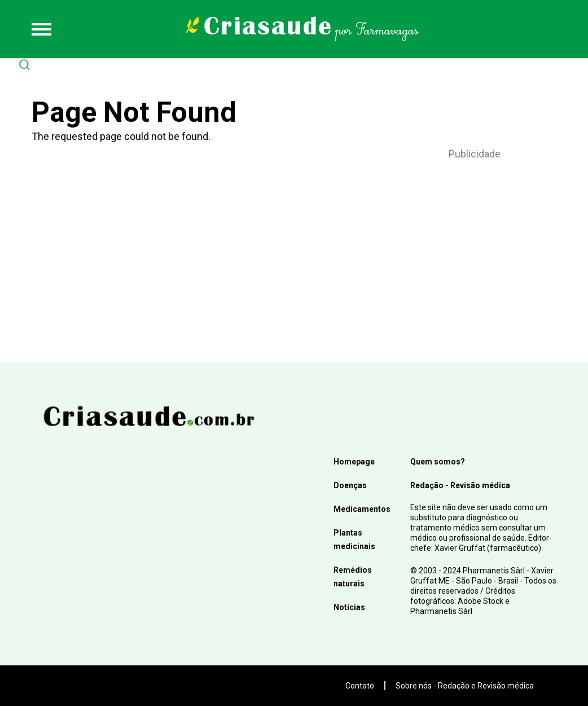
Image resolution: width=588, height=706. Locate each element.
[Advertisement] (475, 246)
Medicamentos (362, 509)
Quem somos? (438, 462)
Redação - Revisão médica (460, 485)
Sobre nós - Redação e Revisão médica (465, 686)
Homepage (354, 462)
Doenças (350, 485)
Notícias (349, 607)
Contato (360, 686)
